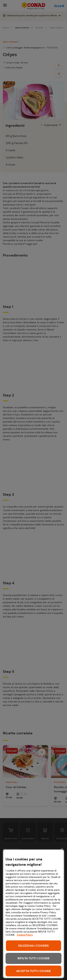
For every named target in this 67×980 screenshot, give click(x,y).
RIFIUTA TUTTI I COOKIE (34, 958)
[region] (33, 914)
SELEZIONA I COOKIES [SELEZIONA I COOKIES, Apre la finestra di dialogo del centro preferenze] (33, 946)
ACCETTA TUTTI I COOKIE (34, 971)
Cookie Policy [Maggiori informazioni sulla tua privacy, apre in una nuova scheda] (25, 935)
